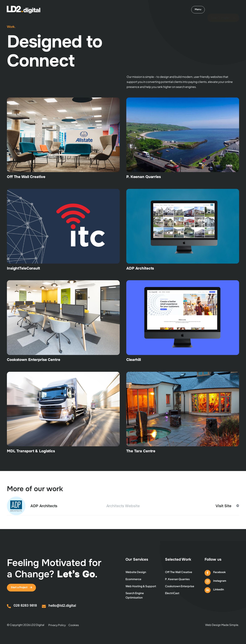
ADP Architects (140, 268)
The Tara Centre (141, 451)
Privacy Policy (57, 626)
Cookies (74, 626)
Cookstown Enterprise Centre (34, 360)
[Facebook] (208, 573)
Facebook (220, 572)
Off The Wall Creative (26, 177)
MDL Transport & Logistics (31, 451)
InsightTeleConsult (23, 268)
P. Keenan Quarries (144, 177)
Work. (11, 26)
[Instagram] (208, 582)
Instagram (220, 581)
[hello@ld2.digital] (44, 607)
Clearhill (134, 360)
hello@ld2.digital (63, 606)
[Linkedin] (208, 591)
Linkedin (219, 590)
